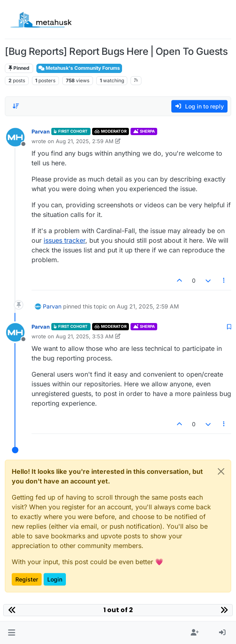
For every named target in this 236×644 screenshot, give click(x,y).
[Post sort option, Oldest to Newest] (16, 106)
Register (27, 579)
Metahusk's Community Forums (79, 68)
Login (55, 579)
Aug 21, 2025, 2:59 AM (85, 141)
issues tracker (64, 240)
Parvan (41, 131)
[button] (12, 633)
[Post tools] (224, 280)
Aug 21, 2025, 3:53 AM (85, 336)
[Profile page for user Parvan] (15, 137)
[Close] (221, 471)
